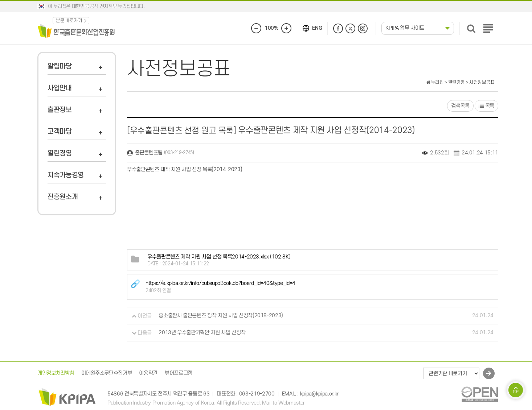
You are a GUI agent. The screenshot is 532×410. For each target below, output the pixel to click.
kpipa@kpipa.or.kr (319, 394)
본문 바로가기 (69, 21)
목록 (486, 106)
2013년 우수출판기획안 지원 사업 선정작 (202, 333)
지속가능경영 (66, 175)
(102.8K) (219, 257)
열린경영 (60, 154)
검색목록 (460, 106)
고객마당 (60, 132)
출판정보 (60, 110)
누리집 (435, 82)
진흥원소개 (63, 197)
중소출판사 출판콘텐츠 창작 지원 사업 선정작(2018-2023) (221, 316)
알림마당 (60, 67)
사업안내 (60, 88)
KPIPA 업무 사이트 (405, 28)
